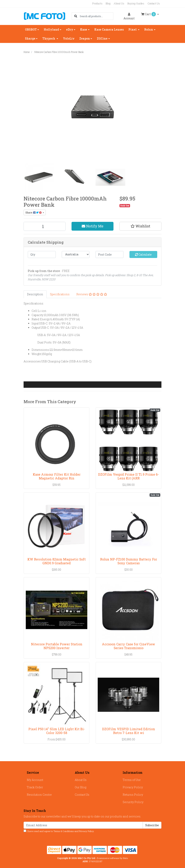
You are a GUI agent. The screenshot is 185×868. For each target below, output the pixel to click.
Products (97, 3)
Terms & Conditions (64, 831)
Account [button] (129, 16)
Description (35, 294)
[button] (140, 226)
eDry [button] (70, 29)
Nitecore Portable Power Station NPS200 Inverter (57, 646)
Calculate (143, 254)
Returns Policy (133, 795)
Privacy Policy (133, 787)
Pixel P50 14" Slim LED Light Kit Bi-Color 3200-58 (57, 731)
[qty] (42, 254)
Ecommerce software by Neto (112, 858)
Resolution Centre (39, 795)
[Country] (76, 254)
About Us (119, 3)
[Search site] (76, 16)
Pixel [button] (133, 29)
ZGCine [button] (102, 38)
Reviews (92, 294)
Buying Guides (136, 3)
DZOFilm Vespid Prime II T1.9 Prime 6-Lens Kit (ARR (128, 476)
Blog (108, 3)
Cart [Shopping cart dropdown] (149, 14)
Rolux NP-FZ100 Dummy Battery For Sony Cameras (129, 561)
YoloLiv (69, 38)
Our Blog (81, 787)
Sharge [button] (30, 38)
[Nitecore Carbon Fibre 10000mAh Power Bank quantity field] (45, 226)
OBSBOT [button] (31, 29)
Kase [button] (84, 29)
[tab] (35, 294)
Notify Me (92, 226)
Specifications (60, 294)
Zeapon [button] (85, 38)
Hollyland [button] (51, 29)
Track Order (35, 787)
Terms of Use (132, 780)
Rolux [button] (149, 29)
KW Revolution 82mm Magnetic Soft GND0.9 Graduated (57, 561)
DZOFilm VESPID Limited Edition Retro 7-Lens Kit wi (129, 731)
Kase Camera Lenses (109, 29)
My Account (35, 780)
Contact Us (154, 3)
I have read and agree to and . (59, 831)
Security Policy (133, 802)
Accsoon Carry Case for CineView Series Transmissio (128, 646)
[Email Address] (83, 825)
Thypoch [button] (49, 38)
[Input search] (96, 16)
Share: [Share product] (34, 212)
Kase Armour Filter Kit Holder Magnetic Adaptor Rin (57, 476)
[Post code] (109, 254)
